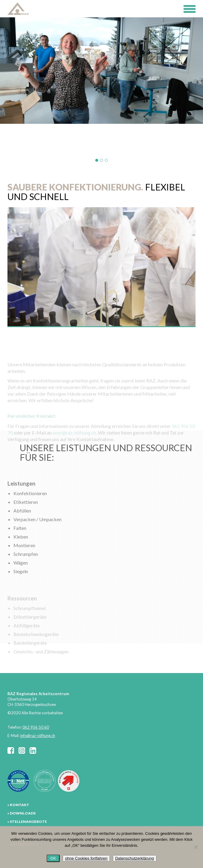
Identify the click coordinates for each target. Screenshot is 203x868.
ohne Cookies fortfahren (86, 858)
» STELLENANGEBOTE (27, 822)
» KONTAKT (18, 805)
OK (53, 858)
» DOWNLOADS (21, 813)
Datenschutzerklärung (135, 858)
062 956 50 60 (36, 727)
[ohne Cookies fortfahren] (196, 847)
